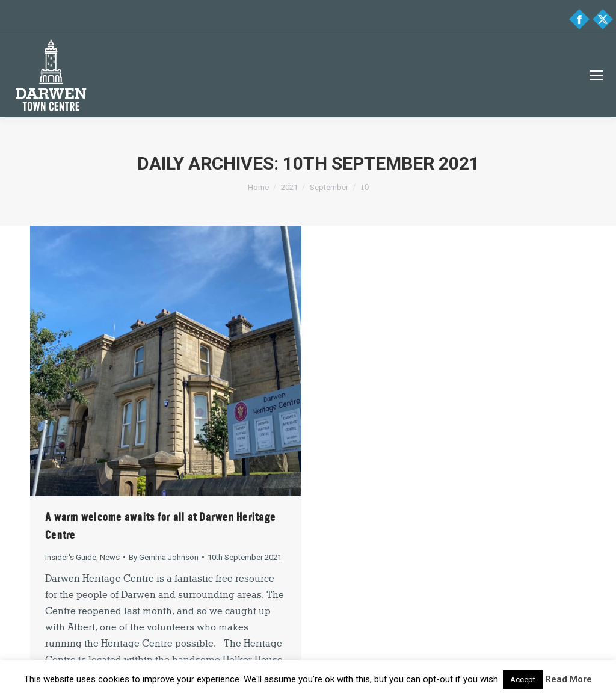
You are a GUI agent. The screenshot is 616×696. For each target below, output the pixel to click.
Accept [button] (523, 679)
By (164, 557)
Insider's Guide (71, 557)
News (110, 557)
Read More (568, 679)
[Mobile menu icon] (596, 75)
